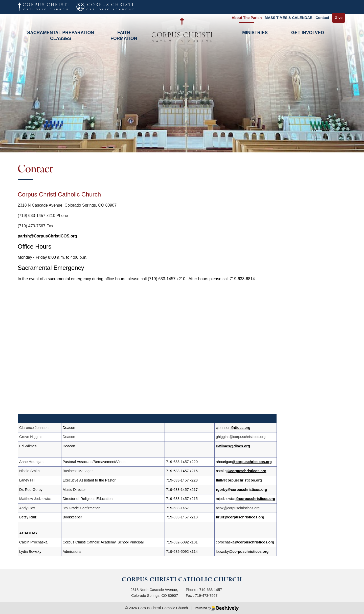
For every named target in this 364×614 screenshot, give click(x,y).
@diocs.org (241, 428)
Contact (322, 18)
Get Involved (308, 33)
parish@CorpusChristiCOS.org (47, 236)
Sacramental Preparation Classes (61, 35)
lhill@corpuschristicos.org (239, 480)
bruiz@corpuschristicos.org (240, 517)
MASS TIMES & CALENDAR (289, 18)
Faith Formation (124, 35)
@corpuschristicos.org (252, 462)
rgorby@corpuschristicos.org (242, 490)
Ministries (255, 33)
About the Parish (247, 18)
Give (339, 18)
